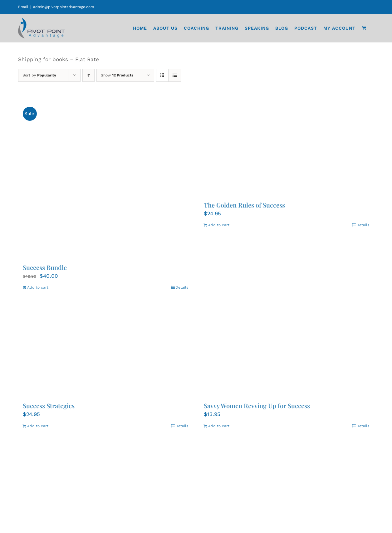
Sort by (39, 75)
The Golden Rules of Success (244, 205)
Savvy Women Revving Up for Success (257, 406)
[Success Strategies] (105, 348)
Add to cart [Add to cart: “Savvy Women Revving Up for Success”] (219, 426)
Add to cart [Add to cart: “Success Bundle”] (38, 287)
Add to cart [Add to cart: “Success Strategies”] (38, 426)
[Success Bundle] (105, 178)
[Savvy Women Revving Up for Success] (287, 348)
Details (182, 287)
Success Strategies (49, 406)
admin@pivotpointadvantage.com (64, 7)
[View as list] (175, 75)
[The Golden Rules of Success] (287, 147)
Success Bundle (45, 267)
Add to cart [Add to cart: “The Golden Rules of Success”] (219, 225)
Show (117, 75)
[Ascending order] (88, 75)
